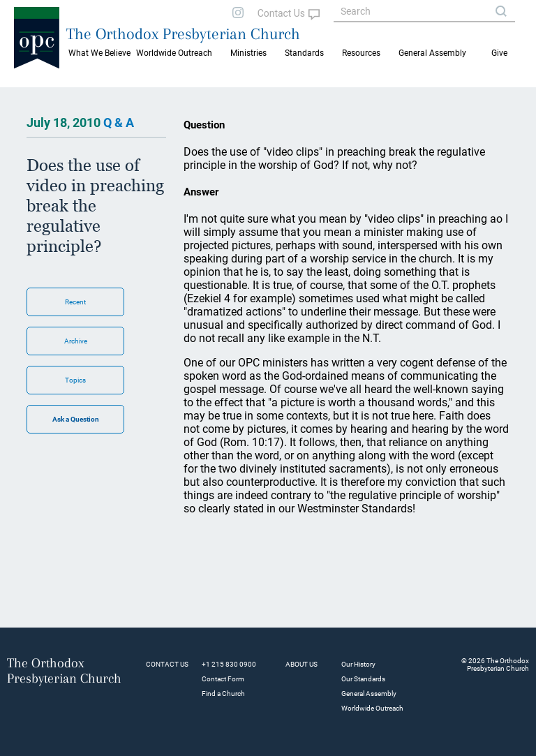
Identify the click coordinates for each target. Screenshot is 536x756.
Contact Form (223, 679)
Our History (358, 664)
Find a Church (223, 694)
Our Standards (363, 679)
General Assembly (432, 53)
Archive (76, 341)
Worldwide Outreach (372, 708)
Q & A (119, 123)
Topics (75, 380)
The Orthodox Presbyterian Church (183, 34)
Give (499, 53)
